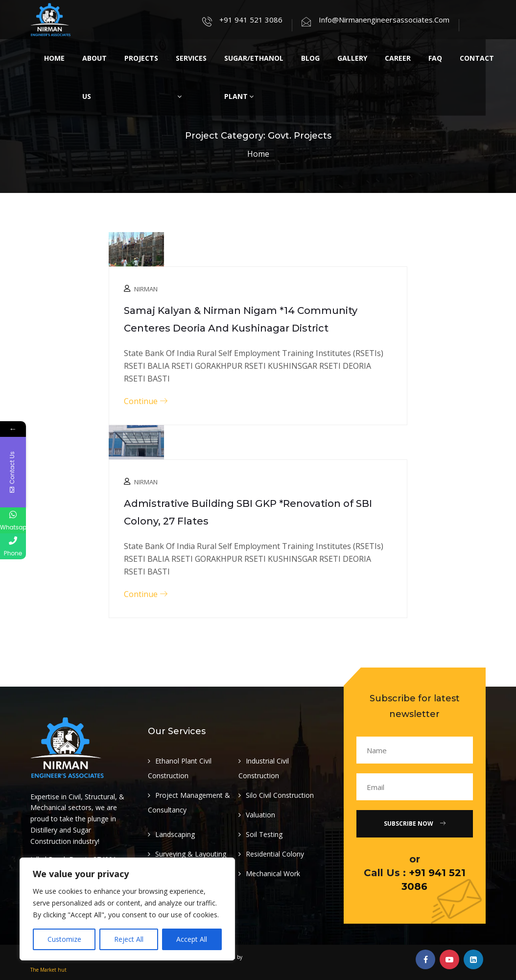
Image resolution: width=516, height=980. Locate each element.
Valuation (260, 815)
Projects (141, 58)
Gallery (352, 58)
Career (398, 58)
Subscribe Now (415, 824)
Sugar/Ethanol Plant (254, 77)
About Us (94, 77)
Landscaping (175, 834)
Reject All (129, 939)
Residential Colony (275, 854)
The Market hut (48, 970)
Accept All (192, 939)
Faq (435, 58)
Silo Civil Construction (280, 795)
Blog (310, 58)
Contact (477, 58)
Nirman (146, 289)
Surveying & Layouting (191, 854)
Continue (146, 401)
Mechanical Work (273, 873)
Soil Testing (264, 834)
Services (191, 77)
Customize (64, 939)
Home (54, 58)
